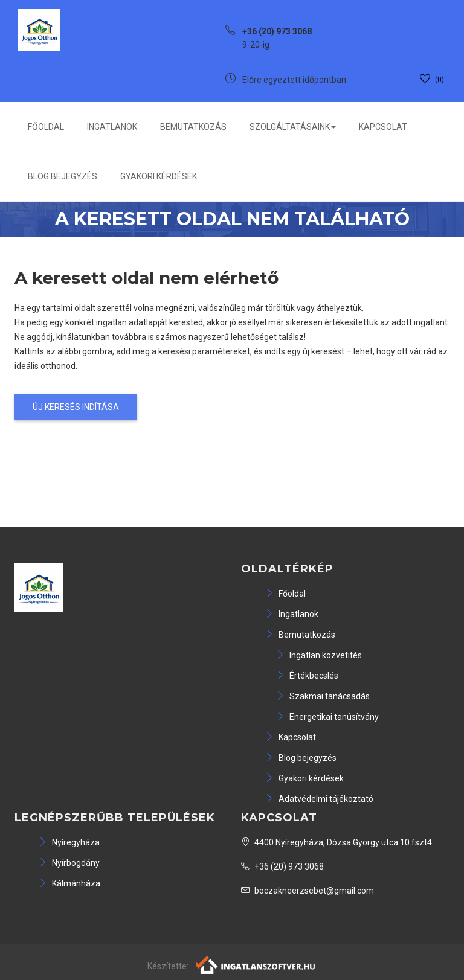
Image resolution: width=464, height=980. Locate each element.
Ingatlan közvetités (319, 655)
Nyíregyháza (69, 842)
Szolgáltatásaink (293, 127)
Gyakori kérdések (159, 176)
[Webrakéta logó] (256, 964)
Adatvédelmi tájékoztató (319, 799)
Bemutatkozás (193, 127)
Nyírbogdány (69, 863)
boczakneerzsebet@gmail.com (308, 891)
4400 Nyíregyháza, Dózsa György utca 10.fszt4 (337, 842)
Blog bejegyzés (63, 176)
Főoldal (46, 127)
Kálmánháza (69, 883)
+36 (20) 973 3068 (282, 866)
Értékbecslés (307, 676)
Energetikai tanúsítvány (327, 717)
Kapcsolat (383, 127)
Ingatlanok (112, 127)
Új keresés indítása (76, 407)
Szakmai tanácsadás (323, 696)
